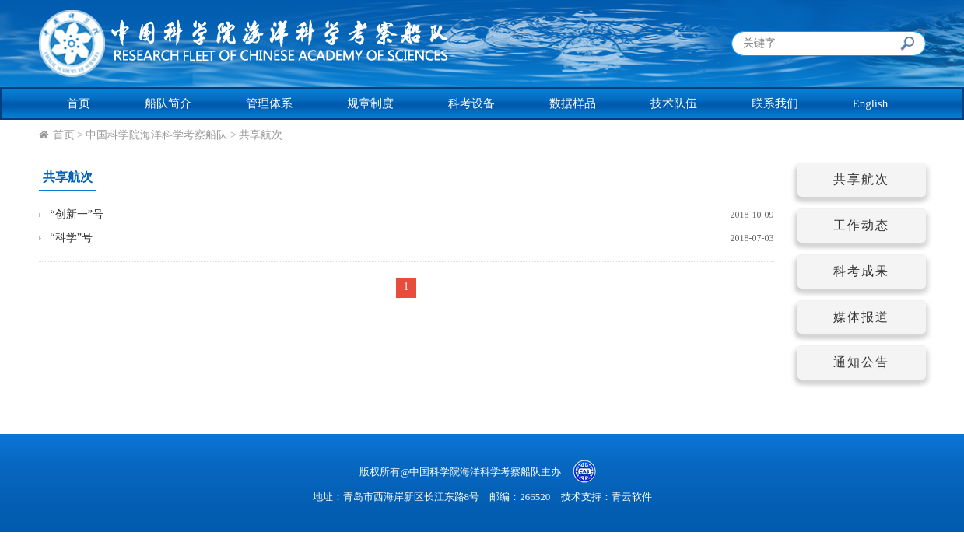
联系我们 (775, 103)
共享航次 (261, 135)
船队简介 (168, 103)
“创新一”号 (77, 214)
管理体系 (269, 103)
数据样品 (573, 103)
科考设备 (471, 103)
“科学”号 (72, 238)
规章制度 (370, 103)
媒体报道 (861, 317)
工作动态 (861, 225)
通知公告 (861, 362)
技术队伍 (674, 103)
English (871, 103)
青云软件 (632, 497)
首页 (79, 103)
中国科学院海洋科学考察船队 (156, 135)
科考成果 (861, 271)
